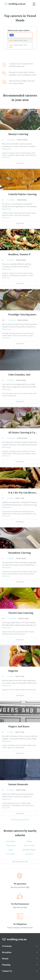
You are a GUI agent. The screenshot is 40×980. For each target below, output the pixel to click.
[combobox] (20, 35)
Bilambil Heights (29, 850)
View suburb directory (20, 862)
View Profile (20, 163)
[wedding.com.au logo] (14, 941)
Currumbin (11, 854)
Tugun (11, 850)
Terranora (29, 854)
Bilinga (29, 841)
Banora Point (29, 845)
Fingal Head (11, 845)
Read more (7, 149)
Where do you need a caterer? (19, 30)
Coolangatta (11, 841)
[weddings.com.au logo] (15, 4)
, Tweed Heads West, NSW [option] (18, 46)
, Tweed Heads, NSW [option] (18, 40)
